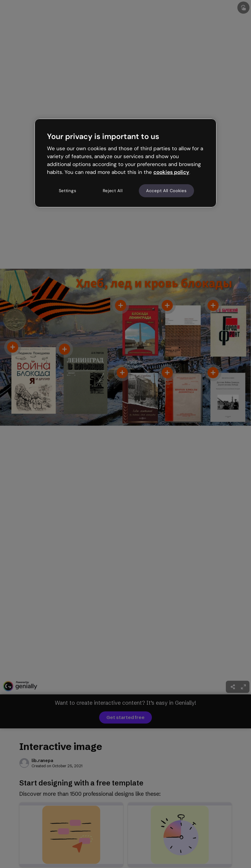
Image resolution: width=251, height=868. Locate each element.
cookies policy (171, 172)
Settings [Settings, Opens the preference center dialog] (68, 191)
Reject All (113, 191)
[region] (125, 163)
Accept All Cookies (166, 191)
